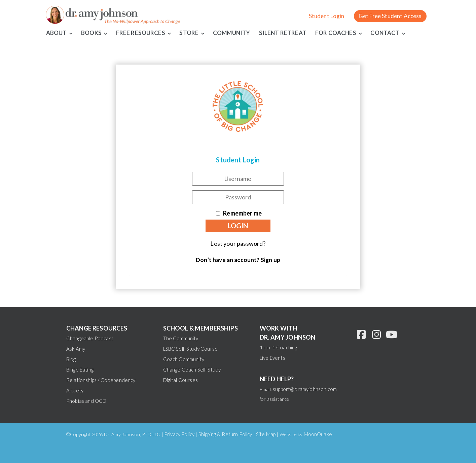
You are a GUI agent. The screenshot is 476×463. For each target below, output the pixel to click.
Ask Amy (76, 349)
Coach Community (184, 359)
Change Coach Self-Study (192, 370)
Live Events (272, 358)
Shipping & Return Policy (225, 434)
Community (231, 33)
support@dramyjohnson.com (305, 389)
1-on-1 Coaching (278, 347)
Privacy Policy (179, 434)
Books (91, 33)
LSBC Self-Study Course (191, 349)
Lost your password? (238, 243)
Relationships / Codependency (101, 380)
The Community (181, 338)
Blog (71, 359)
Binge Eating (80, 370)
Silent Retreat (283, 33)
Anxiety (75, 390)
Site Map (266, 434)
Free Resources (141, 33)
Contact (385, 33)
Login (238, 226)
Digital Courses (180, 380)
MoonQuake (318, 434)
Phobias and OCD (86, 401)
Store (189, 33)
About (57, 33)
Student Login (327, 16)
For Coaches (336, 33)
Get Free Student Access (390, 16)
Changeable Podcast (90, 338)
